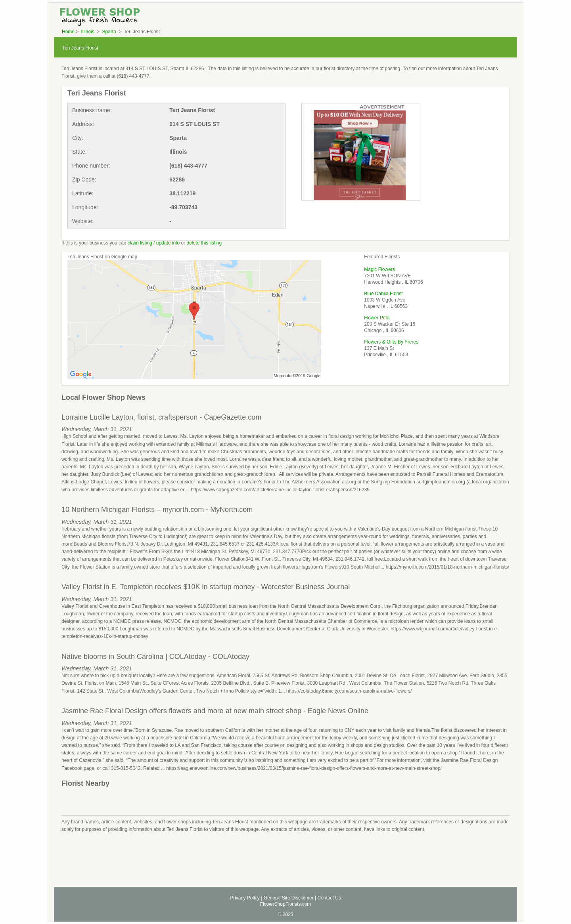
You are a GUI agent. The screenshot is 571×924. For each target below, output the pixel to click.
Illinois (88, 32)
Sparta (110, 32)
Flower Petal (377, 318)
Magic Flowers (379, 269)
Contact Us (329, 898)
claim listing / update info (154, 243)
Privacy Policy (245, 898)
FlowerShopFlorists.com (286, 904)
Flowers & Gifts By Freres (391, 342)
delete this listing (204, 243)
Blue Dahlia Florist (383, 294)
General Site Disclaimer (289, 898)
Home (68, 32)
